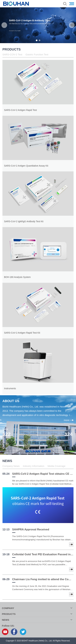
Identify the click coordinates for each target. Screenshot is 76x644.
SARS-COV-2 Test (12, 54)
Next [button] (72, 25)
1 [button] (37, 40)
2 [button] (40, 40)
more (69, 420)
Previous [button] (4, 25)
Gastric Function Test (37, 54)
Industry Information (34, 466)
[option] (38, 25)
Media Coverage (56, 466)
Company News (11, 466)
